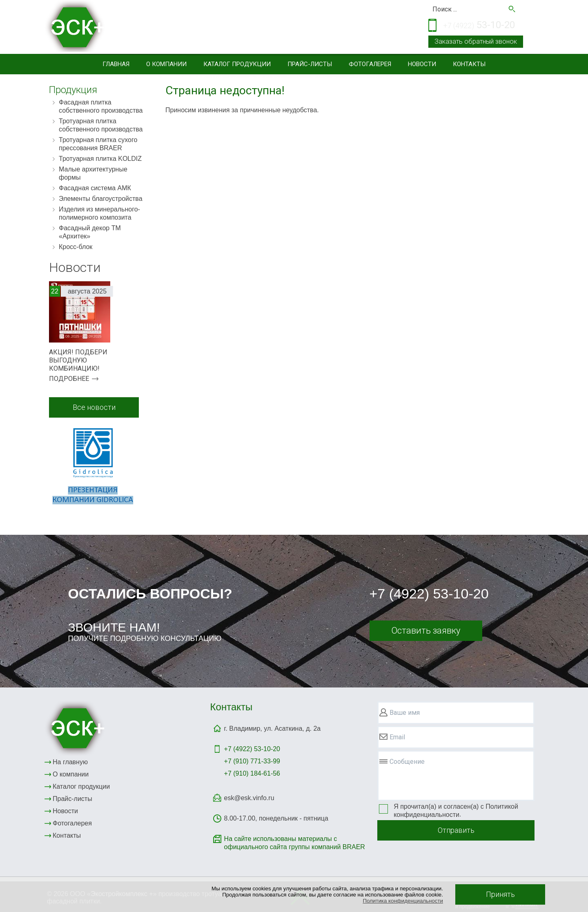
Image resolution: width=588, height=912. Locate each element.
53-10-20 (479, 26)
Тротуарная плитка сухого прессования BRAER (98, 144)
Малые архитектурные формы (93, 173)
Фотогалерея (370, 64)
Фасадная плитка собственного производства (101, 106)
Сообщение (407, 762)
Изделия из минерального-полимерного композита (99, 213)
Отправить (456, 830)
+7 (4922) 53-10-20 (429, 594)
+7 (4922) (252, 749)
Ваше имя (405, 713)
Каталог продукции (237, 64)
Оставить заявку (426, 631)
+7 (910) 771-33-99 (252, 761)
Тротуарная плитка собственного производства (101, 125)
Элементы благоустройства (101, 199)
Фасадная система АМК (95, 188)
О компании (166, 64)
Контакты (469, 64)
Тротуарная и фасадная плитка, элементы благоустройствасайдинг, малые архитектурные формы (231, 28)
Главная (116, 64)
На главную (70, 762)
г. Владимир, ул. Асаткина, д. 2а (273, 728)
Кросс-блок (76, 247)
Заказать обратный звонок (476, 41)
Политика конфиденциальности (403, 901)
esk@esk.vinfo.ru (249, 798)
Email (397, 737)
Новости (422, 64)
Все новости (94, 407)
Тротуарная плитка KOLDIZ (100, 159)
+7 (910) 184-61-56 (252, 773)
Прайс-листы (310, 64)
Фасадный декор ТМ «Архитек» (90, 232)
